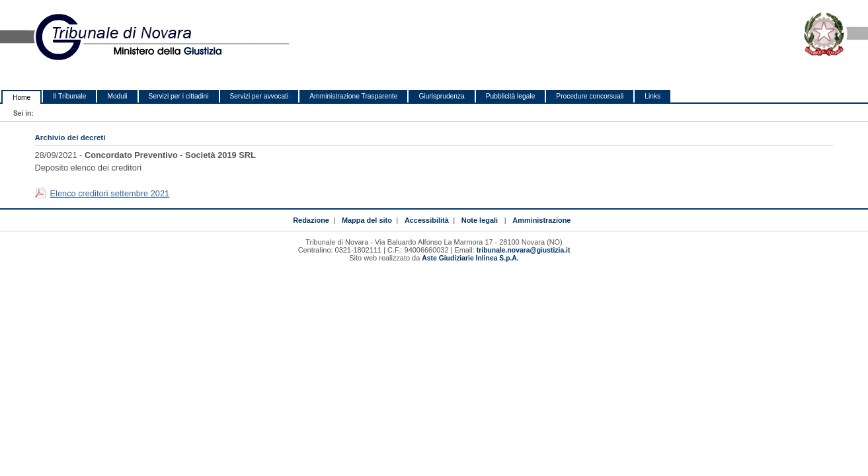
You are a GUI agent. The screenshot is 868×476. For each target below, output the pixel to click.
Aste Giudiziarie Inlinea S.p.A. (470, 258)
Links (652, 96)
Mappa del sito (367, 220)
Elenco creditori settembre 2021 (110, 193)
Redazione (311, 220)
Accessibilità (427, 220)
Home (21, 98)
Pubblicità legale (511, 96)
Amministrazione (541, 220)
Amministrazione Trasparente (353, 96)
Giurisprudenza (441, 96)
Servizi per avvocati (259, 96)
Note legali (480, 220)
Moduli (117, 96)
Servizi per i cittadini (179, 96)
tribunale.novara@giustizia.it (524, 250)
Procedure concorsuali (590, 96)
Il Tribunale (69, 96)
